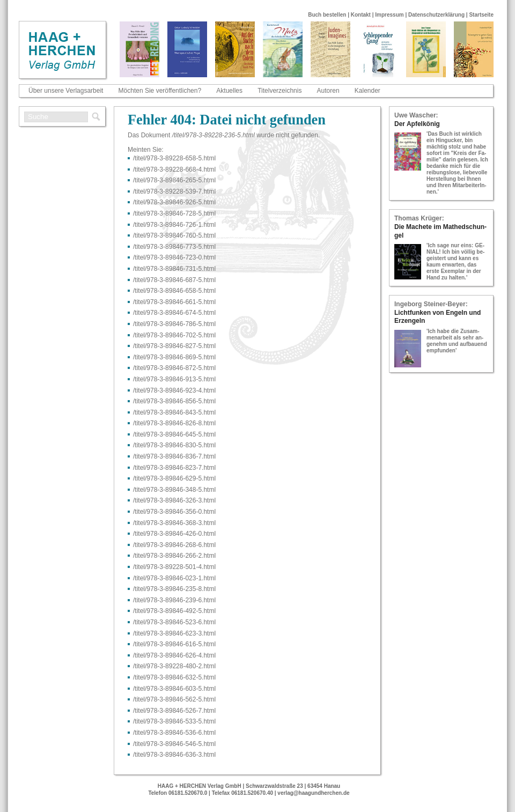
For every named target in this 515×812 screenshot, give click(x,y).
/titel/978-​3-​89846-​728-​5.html (174, 213)
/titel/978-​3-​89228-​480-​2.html (174, 666)
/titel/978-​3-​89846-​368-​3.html (174, 523)
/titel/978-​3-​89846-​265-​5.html (174, 180)
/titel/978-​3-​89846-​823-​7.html (174, 468)
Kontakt (361, 15)
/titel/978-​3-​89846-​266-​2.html (174, 556)
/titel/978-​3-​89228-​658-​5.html (174, 158)
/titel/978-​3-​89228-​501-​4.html (174, 567)
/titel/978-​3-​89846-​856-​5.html (174, 401)
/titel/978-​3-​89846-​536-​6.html (174, 733)
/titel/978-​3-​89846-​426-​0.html (174, 534)
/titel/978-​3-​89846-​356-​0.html (174, 512)
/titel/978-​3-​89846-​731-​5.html (174, 269)
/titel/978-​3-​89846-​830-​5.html (174, 445)
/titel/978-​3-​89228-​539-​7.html (174, 191)
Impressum (389, 15)
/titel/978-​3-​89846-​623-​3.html (174, 633)
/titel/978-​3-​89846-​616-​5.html (174, 644)
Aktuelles (229, 91)
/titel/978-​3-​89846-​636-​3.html (174, 755)
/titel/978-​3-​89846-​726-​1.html (174, 225)
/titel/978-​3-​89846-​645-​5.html (174, 434)
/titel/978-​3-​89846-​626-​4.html (174, 655)
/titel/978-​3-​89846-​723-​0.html (174, 257)
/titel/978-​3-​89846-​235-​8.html (174, 589)
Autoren (328, 91)
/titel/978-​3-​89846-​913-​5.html (174, 379)
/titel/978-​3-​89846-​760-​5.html (174, 235)
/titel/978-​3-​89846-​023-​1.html (174, 578)
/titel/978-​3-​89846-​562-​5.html (174, 699)
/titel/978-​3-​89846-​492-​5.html (174, 611)
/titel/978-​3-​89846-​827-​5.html (174, 346)
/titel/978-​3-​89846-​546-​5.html (174, 744)
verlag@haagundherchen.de (313, 793)
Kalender (367, 91)
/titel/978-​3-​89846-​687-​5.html (174, 280)
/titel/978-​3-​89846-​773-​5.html (174, 247)
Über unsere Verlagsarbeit (66, 91)
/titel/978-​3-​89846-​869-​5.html (174, 357)
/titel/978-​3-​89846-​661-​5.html (174, 302)
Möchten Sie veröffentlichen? (160, 91)
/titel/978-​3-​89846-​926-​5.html (174, 202)
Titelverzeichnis (279, 91)
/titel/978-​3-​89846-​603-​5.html (174, 689)
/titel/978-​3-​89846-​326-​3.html (174, 500)
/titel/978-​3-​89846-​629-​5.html (174, 478)
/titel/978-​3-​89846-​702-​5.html (174, 335)
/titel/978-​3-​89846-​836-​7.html (174, 456)
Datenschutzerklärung (436, 15)
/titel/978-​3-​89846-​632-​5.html (174, 677)
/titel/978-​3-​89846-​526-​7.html (174, 711)
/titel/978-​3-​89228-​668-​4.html (174, 169)
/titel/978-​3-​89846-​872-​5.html (174, 368)
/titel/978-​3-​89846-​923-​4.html (174, 390)
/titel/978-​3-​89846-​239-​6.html (174, 600)
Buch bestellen (327, 15)
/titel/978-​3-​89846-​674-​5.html (174, 313)
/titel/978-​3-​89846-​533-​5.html (174, 721)
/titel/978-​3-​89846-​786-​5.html (174, 324)
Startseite (481, 15)
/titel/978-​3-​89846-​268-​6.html (174, 545)
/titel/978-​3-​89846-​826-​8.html (174, 423)
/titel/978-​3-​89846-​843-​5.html (174, 412)
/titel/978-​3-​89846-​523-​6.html (174, 622)
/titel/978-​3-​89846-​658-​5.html (174, 291)
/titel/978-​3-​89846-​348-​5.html (174, 490)
